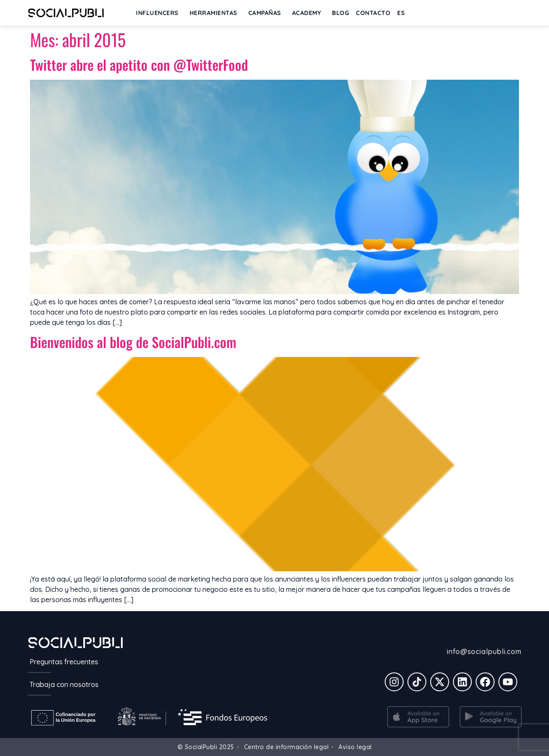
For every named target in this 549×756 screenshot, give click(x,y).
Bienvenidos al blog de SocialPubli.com (133, 342)
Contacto (373, 13)
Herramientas (216, 13)
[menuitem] (403, 13)
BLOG (341, 13)
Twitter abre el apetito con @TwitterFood (139, 64)
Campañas (267, 13)
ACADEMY (309, 13)
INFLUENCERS (159, 13)
